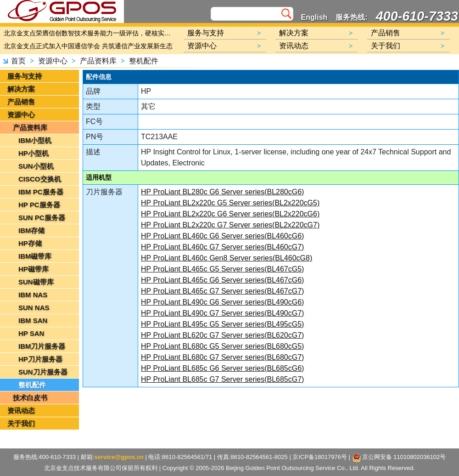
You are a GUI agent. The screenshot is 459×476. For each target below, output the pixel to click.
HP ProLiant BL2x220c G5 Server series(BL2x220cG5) (230, 203)
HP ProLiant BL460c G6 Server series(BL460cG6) (222, 236)
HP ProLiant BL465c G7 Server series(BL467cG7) (222, 291)
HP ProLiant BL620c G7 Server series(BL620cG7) (222, 335)
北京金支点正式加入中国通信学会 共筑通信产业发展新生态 (88, 46)
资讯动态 (21, 411)
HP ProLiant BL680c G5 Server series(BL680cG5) (222, 346)
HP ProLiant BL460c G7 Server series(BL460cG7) (222, 247)
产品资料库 (98, 61)
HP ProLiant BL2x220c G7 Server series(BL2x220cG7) (230, 225)
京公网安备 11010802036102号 (399, 458)
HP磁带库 (34, 269)
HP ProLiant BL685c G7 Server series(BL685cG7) (222, 379)
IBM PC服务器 (41, 192)
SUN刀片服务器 (43, 372)
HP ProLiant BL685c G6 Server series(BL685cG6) (222, 368)
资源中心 (53, 61)
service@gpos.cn (119, 457)
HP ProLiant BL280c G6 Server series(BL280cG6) (222, 192)
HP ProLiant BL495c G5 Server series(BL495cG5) (222, 324)
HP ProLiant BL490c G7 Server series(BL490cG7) (222, 313)
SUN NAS (34, 308)
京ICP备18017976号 (320, 457)
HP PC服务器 (39, 205)
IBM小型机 (35, 140)
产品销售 (21, 102)
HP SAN (31, 333)
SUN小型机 (36, 166)
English (314, 17)
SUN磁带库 (36, 282)
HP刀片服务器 (40, 359)
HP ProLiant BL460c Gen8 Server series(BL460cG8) (227, 258)
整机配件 (144, 61)
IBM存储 (32, 230)
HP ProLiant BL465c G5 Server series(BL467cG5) (222, 269)
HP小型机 (34, 153)
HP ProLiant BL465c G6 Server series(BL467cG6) (222, 280)
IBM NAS (33, 295)
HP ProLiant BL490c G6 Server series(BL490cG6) (222, 302)
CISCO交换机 (40, 179)
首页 (18, 61)
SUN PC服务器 (42, 218)
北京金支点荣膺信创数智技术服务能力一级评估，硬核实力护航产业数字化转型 (90, 33)
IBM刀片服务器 (42, 346)
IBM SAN (33, 320)
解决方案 (21, 89)
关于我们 (21, 423)
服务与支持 (25, 76)
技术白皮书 (30, 398)
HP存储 (30, 243)
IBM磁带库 (35, 256)
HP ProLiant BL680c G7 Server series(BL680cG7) (222, 357)
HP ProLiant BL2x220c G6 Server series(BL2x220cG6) (230, 214)
